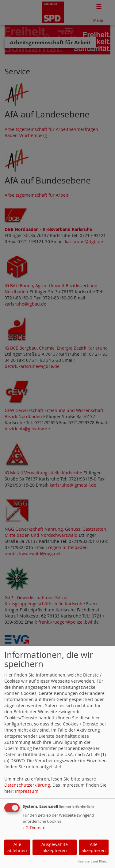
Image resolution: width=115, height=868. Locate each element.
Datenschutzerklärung (27, 785)
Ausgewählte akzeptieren (55, 847)
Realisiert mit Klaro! (93, 861)
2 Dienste (34, 827)
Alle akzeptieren (94, 847)
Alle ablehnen (17, 847)
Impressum (27, 791)
